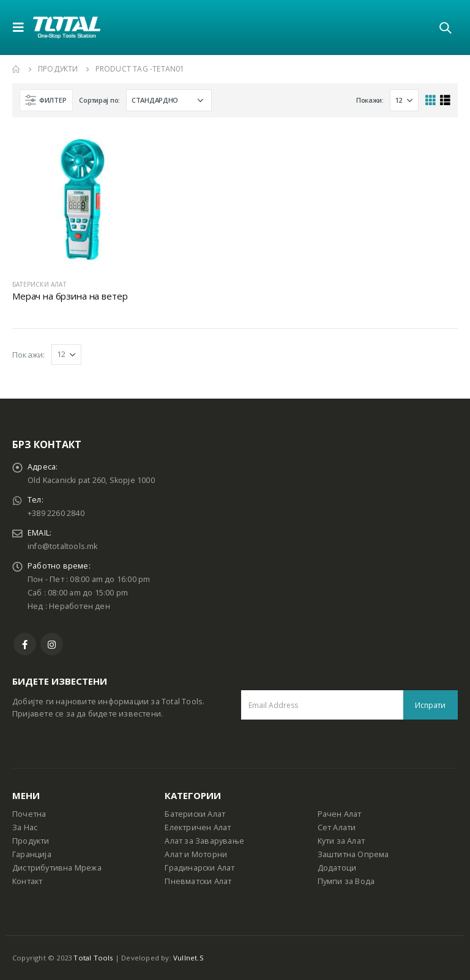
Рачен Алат (340, 814)
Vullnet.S (188, 958)
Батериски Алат (195, 814)
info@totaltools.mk (63, 546)
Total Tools (93, 958)
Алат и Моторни (196, 854)
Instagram (52, 644)
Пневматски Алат (198, 881)
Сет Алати (337, 827)
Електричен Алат (198, 827)
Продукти (31, 841)
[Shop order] (169, 100)
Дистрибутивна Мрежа (57, 868)
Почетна (29, 814)
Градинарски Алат (200, 868)
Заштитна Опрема (353, 854)
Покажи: (370, 100)
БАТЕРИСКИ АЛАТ (39, 284)
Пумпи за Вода (346, 881)
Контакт (27, 881)
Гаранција (32, 854)
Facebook (25, 644)
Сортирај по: (99, 100)
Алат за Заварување (204, 841)
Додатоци (337, 868)
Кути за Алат (341, 841)
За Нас (25, 827)
